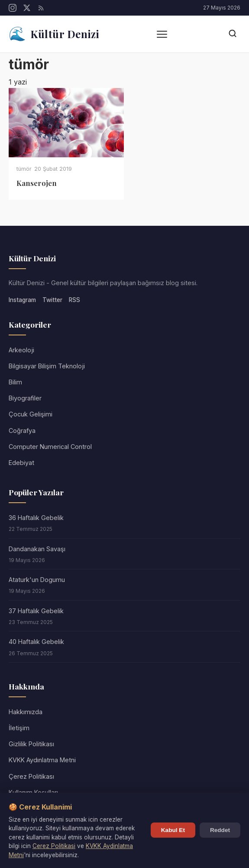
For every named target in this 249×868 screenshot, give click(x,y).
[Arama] (233, 34)
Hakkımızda (26, 712)
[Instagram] (13, 8)
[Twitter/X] (27, 8)
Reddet (220, 830)
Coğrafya (22, 431)
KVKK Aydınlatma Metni (42, 760)
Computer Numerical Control (50, 447)
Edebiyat (21, 463)
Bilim (15, 382)
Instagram (22, 300)
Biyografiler (25, 398)
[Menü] (162, 34)
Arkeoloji (21, 350)
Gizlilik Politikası (31, 744)
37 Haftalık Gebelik (36, 611)
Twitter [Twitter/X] (52, 300)
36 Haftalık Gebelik (36, 518)
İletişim (19, 728)
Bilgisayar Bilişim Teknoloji (47, 366)
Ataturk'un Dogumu (37, 580)
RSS (74, 300)
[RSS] (41, 8)
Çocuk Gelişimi (31, 414)
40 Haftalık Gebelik (36, 642)
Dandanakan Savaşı (37, 549)
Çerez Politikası (31, 776)
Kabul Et (173, 830)
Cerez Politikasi (54, 846)
